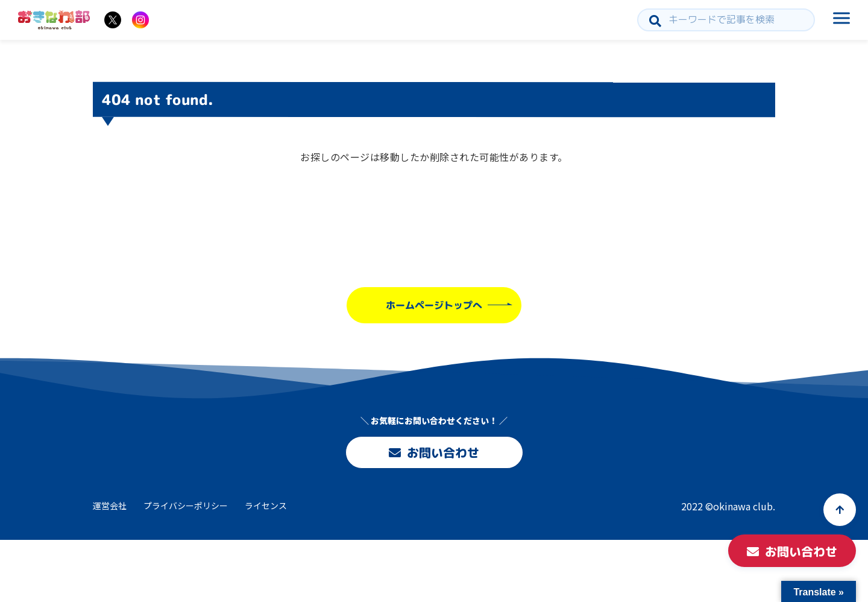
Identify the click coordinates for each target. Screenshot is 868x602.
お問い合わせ (434, 452)
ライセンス (266, 505)
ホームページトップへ (434, 305)
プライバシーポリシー (186, 505)
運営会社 (110, 505)
